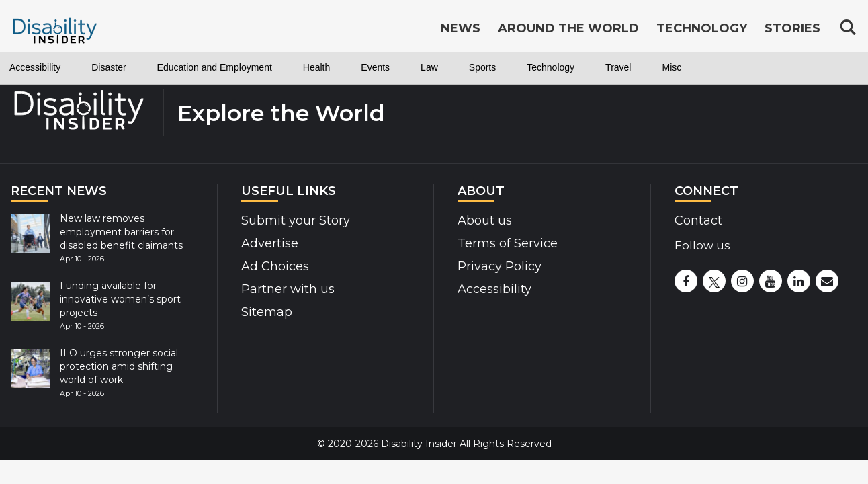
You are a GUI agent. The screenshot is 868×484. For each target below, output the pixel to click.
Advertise (266, 243)
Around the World (568, 28)
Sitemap (263, 312)
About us (482, 220)
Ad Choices (270, 266)
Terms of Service (502, 243)
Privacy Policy (494, 266)
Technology (551, 67)
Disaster (108, 67)
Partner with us (283, 289)
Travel (618, 67)
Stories (792, 28)
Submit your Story (291, 220)
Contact (696, 220)
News (461, 28)
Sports (482, 67)
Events (375, 67)
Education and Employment (215, 67)
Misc (671, 67)
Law (429, 67)
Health (316, 67)
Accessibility (35, 67)
